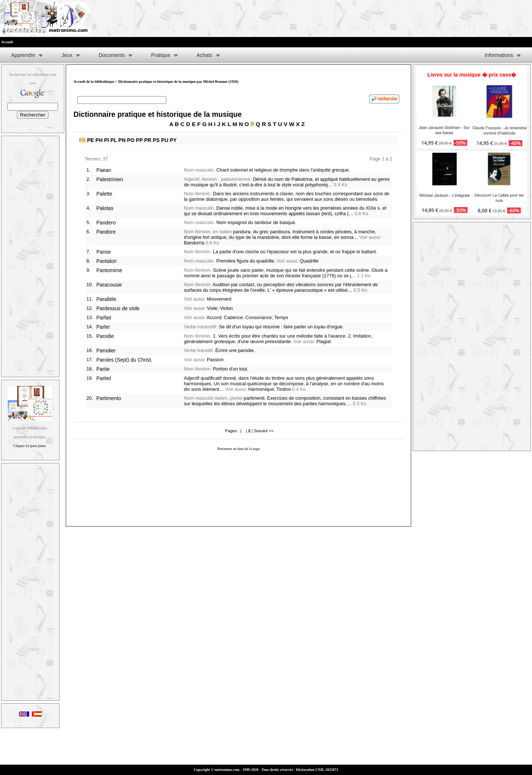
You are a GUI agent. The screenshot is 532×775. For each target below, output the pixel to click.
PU (165, 140)
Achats (204, 55)
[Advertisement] (30, 255)
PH (99, 140)
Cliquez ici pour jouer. (30, 446)
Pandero (106, 223)
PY (173, 140)
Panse (104, 252)
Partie (103, 369)
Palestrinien (110, 179)
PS (156, 140)
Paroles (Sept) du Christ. (125, 360)
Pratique (161, 55)
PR (148, 140)
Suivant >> (264, 431)
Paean (104, 170)
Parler (103, 327)
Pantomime (109, 270)
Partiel (104, 378)
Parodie (105, 336)
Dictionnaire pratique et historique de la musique (158, 114)
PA (82, 140)
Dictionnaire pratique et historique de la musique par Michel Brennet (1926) (178, 82)
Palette (104, 194)
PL (114, 140)
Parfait (104, 318)
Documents (112, 55)
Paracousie (109, 285)
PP (139, 140)
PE (91, 140)
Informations (499, 55)
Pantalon (107, 261)
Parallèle (106, 299)
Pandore (106, 232)
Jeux (67, 55)
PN (122, 140)
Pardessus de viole (118, 308)
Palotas (105, 208)
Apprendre (23, 55)
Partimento (109, 398)
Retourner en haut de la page (238, 449)
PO (131, 140)
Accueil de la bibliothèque (94, 82)
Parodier (106, 351)
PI (107, 140)
